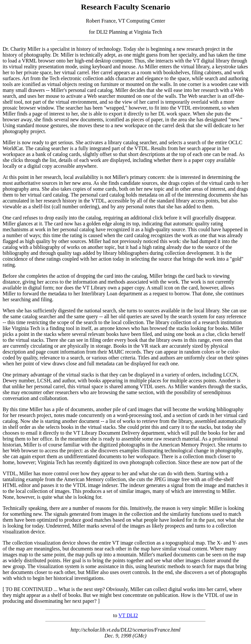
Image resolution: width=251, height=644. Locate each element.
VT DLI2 (128, 615)
